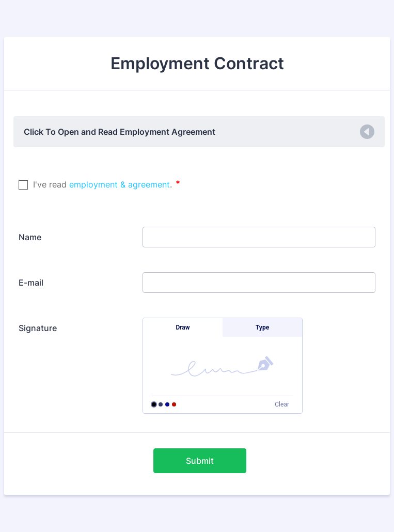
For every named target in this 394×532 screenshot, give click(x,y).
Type (262, 327)
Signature (38, 328)
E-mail (31, 283)
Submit (200, 461)
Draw (183, 327)
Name (30, 237)
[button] (199, 132)
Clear (282, 404)
